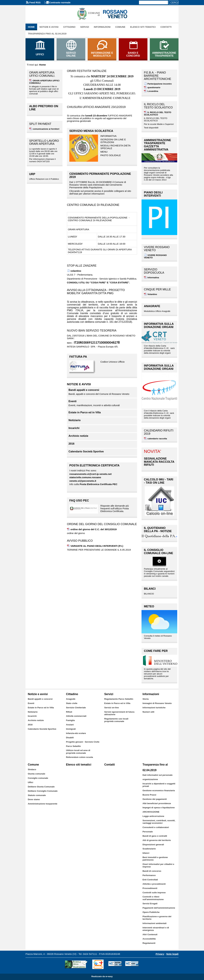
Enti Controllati (150, 880)
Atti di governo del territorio (157, 840)
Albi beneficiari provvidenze (157, 803)
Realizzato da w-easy (102, 976)
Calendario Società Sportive (86, 452)
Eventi (73, 401)
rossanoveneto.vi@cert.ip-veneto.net (90, 474)
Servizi (85, 27)
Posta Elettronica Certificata (94, 465)
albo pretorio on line (44, 108)
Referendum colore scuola (79, 757)
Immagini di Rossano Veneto (157, 703)
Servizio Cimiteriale (76, 708)
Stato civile (72, 703)
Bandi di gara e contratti (155, 836)
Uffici (30, 782)
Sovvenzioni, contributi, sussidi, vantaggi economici (159, 822)
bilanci (146, 853)
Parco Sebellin (73, 746)
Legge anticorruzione (153, 816)
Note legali (172, 954)
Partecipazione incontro (160, 84)
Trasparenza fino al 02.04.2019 (47, 34)
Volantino (152, 294)
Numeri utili (148, 712)
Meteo (149, 606)
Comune (120, 27)
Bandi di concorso (152, 871)
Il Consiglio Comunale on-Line (158, 552)
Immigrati (71, 729)
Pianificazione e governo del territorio (157, 918)
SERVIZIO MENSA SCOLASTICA (91, 131)
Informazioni (102, 27)
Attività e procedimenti (154, 884)
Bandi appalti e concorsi (84, 390)
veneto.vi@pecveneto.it (83, 481)
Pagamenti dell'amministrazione (159, 908)
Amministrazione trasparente (42, 804)
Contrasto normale (60, 2)
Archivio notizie (78, 436)
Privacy (160, 954)
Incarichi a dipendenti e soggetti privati (159, 785)
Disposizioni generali (153, 845)
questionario (154, 87)
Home (31, 27)
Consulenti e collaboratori (156, 827)
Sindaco (32, 769)
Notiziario (75, 420)
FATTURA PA (78, 357)
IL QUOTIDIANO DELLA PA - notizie (158, 530)
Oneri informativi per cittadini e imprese (158, 865)
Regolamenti (149, 943)
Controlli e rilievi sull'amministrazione (153, 898)
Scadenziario (149, 849)
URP (32, 174)
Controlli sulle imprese (154, 893)
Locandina (153, 91)
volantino (76, 271)
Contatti (166, 27)
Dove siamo (34, 799)
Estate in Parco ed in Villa (85, 413)
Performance (149, 875)
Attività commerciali (76, 716)
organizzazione (150, 779)
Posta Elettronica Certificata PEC (99, 484)
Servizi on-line (111, 708)
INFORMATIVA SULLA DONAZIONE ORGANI (159, 325)
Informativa (153, 278)
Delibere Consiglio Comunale (43, 791)
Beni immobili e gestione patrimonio (155, 859)
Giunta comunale (36, 774)
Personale (148, 832)
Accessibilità (149, 939)
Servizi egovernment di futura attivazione (119, 713)
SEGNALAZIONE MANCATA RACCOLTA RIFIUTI (159, 462)
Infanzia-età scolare (76, 733)
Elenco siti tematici (143, 27)
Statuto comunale (37, 795)
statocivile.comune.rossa (84, 477)
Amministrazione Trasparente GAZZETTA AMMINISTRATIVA (157, 145)
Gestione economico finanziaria (159, 790)
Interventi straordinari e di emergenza (156, 929)
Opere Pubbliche (151, 912)
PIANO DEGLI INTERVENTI (153, 194)
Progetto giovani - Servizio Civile (83, 742)
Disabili (70, 738)
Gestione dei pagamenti (155, 799)
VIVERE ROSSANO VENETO (155, 256)
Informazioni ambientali (154, 923)
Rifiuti (69, 712)
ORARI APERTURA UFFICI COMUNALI (44, 82)
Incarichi (74, 428)
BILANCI (150, 589)
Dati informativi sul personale (157, 775)
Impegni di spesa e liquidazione (159, 808)
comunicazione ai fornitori (46, 129)
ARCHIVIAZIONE (151, 812)
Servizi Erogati (150, 904)
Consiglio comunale (38, 778)
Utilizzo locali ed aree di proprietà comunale (78, 752)
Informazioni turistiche (154, 708)
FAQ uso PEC (79, 501)
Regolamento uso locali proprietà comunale (116, 720)
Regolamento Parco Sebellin (119, 699)
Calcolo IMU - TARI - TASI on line (159, 481)
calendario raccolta (157, 439)
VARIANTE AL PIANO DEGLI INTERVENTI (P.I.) (97, 546)
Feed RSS (35, 2)
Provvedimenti (150, 888)
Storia (146, 699)
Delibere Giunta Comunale (41, 787)
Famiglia (70, 720)
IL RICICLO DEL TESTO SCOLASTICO (158, 114)
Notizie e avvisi (49, 27)
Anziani (70, 725)
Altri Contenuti (150, 934)
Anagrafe (152, 306)
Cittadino (69, 27)
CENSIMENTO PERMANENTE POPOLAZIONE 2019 (100, 175)
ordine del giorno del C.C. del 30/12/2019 (94, 529)
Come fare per (156, 651)
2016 (71, 444)
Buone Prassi (149, 795)
